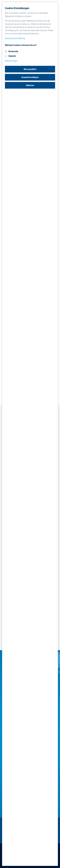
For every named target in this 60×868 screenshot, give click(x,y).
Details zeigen (11, 61)
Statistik (12, 56)
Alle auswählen (30, 69)
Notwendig (13, 51)
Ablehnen (30, 85)
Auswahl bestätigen (30, 77)
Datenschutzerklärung (15, 38)
